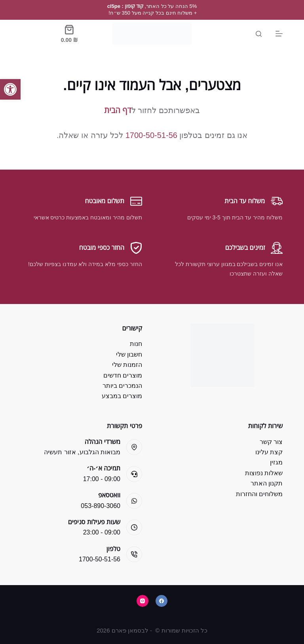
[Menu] (279, 34)
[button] (10, 89)
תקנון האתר (267, 483)
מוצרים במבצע (122, 396)
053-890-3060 (101, 506)
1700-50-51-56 (151, 135)
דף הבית (118, 110)
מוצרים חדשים (123, 375)
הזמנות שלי (127, 365)
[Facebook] (161, 601)
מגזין (276, 462)
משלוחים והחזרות (259, 494)
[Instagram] (142, 601)
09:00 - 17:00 (102, 479)
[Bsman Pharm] (152, 34)
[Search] (259, 34)
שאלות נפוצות (264, 473)
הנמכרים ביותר (122, 386)
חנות (136, 344)
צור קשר (271, 442)
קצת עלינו (269, 452)
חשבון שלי (129, 354)
